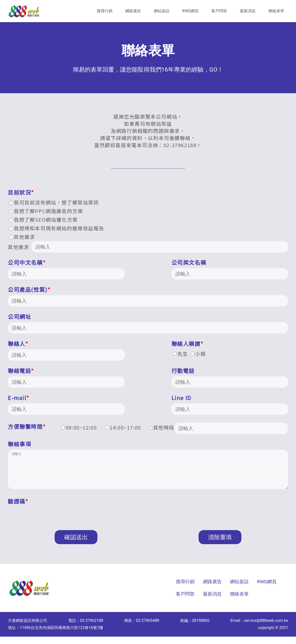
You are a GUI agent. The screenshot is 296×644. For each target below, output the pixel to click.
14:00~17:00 (123, 427)
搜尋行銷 (105, 11)
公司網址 (19, 316)
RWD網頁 (191, 11)
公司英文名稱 (189, 262)
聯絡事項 (19, 444)
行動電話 (183, 370)
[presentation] (45, 522)
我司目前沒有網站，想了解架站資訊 (54, 202)
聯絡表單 (276, 11)
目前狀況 (21, 192)
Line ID (181, 398)
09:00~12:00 (79, 427)
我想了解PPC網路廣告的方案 (46, 211)
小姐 (198, 354)
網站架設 (162, 11)
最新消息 (248, 11)
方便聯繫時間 (27, 426)
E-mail (18, 398)
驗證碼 (18, 508)
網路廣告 (133, 11)
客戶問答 (219, 11)
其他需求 (22, 237)
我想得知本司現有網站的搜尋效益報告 (57, 228)
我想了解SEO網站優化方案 (43, 220)
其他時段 (219, 428)
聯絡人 (18, 343)
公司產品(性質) (29, 289)
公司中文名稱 (27, 262)
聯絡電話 (21, 370)
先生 (180, 354)
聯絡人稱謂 (187, 343)
